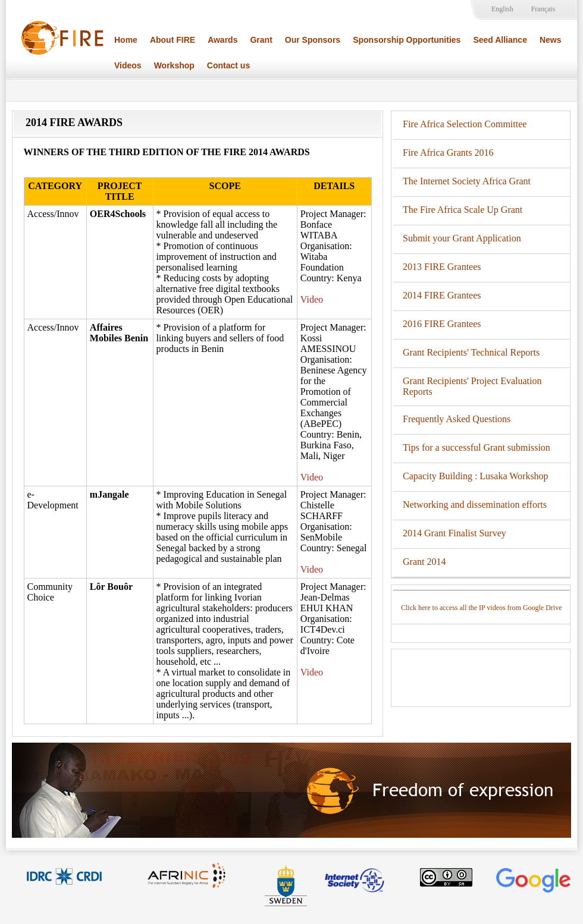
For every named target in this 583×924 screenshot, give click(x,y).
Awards (222, 40)
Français (543, 9)
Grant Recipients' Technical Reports (471, 352)
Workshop (174, 65)
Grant (261, 40)
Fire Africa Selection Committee (465, 124)
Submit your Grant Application (462, 238)
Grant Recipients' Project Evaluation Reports (472, 386)
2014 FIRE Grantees (442, 295)
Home (126, 40)
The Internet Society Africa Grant (467, 181)
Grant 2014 (424, 562)
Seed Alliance (500, 40)
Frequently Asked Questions (457, 419)
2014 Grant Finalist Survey (455, 533)
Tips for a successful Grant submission (477, 447)
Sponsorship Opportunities (407, 40)
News (551, 40)
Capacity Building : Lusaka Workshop (476, 476)
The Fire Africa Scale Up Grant (463, 210)
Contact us (228, 65)
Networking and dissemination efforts (475, 505)
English (502, 9)
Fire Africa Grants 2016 (448, 153)
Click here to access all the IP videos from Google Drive (481, 608)
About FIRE (173, 40)
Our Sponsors (313, 40)
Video (312, 299)
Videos (128, 65)
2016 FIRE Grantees (442, 324)
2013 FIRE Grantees (442, 267)
